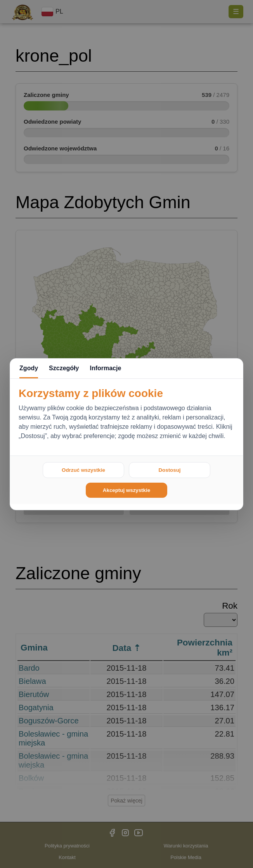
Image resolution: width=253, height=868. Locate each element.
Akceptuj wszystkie (126, 490)
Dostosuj (169, 470)
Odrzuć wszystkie (83, 470)
